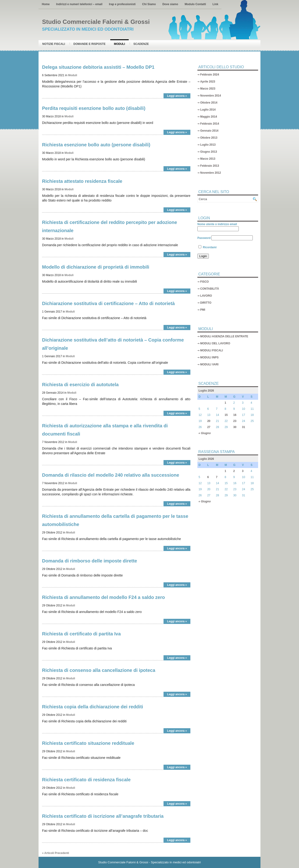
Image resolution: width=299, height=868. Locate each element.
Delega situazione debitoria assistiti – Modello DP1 (98, 67)
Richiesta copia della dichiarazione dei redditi (93, 707)
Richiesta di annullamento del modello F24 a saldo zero (103, 597)
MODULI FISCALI (212, 350)
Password (204, 238)
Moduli (119, 44)
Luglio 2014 (208, 110)
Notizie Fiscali (54, 44)
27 (209, 427)
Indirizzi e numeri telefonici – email (79, 4)
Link (215, 4)
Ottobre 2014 (209, 103)
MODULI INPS (209, 357)
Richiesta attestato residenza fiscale (82, 181)
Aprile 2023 (208, 82)
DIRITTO (206, 303)
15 (226, 415)
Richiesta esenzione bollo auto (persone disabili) (96, 145)
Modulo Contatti (195, 4)
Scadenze (141, 44)
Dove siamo (170, 4)
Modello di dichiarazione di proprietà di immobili (96, 267)
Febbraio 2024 (210, 75)
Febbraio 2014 (210, 124)
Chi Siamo (149, 4)
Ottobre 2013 (209, 138)
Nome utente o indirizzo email (217, 224)
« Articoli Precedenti (56, 853)
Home (46, 4)
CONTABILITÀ (210, 289)
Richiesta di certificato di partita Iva (81, 634)
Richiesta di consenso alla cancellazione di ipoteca (99, 670)
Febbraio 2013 (210, 166)
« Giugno (205, 433)
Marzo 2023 (208, 89)
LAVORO (206, 296)
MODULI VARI (209, 364)
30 (235, 427)
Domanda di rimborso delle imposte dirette (90, 561)
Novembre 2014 (211, 96)
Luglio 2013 (208, 145)
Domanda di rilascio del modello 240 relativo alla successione (111, 475)
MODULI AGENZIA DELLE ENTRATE (224, 336)
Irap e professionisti (122, 4)
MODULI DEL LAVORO (215, 343)
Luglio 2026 (206, 391)
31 (244, 427)
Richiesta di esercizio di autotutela (80, 385)
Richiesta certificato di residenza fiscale (86, 780)
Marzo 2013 (208, 159)
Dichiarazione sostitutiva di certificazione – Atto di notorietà (108, 303)
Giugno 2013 (209, 152)
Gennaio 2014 (209, 131)
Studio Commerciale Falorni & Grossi (96, 22)
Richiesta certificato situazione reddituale (88, 743)
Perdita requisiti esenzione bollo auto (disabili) (94, 108)
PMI (203, 310)
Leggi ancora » (177, 96)
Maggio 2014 (209, 117)
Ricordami (207, 247)
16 (235, 415)
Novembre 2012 (211, 173)
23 (235, 421)
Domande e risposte (89, 44)
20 (209, 421)
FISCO (205, 282)
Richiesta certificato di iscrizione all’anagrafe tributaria (103, 816)
